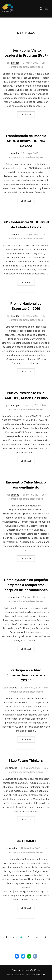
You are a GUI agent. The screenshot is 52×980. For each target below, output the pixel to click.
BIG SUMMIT (26, 841)
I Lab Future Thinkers (26, 761)
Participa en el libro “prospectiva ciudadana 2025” (26, 675)
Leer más (28, 114)
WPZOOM (40, 975)
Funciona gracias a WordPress (26, 970)
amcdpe (15, 63)
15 (45, 937)
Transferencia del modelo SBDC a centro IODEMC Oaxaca (26, 141)
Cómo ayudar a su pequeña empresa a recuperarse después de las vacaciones (26, 585)
